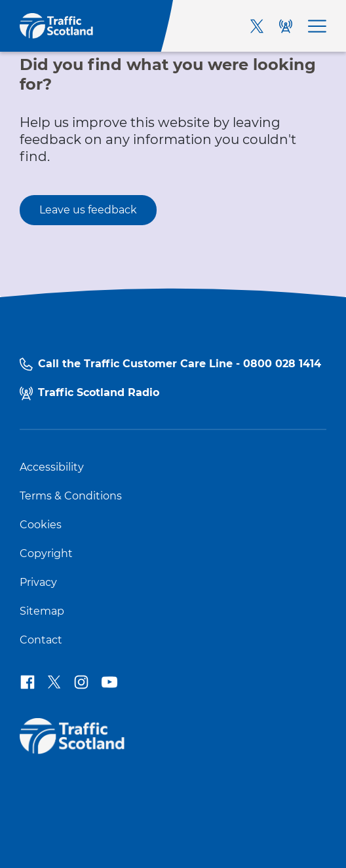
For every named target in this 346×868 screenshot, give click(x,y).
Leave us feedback (88, 210)
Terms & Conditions (71, 496)
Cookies (41, 525)
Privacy (38, 583)
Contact (41, 640)
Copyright (46, 554)
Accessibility (52, 467)
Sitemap (42, 611)
